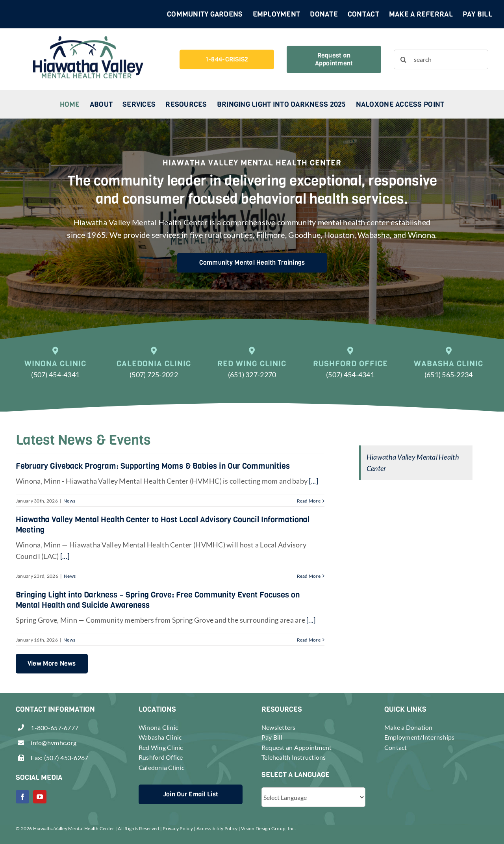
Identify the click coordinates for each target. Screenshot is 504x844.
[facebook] (22, 797)
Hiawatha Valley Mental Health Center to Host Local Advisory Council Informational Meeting (163, 525)
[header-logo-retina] (88, 40)
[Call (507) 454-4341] (56, 368)
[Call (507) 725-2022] (154, 368)
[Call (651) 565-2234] (448, 368)
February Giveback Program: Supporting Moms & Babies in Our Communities (153, 466)
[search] (441, 59)
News (69, 501)
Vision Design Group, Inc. (269, 828)
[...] (313, 481)
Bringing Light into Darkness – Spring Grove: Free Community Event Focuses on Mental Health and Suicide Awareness (158, 600)
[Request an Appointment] (334, 59)
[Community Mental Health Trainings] (252, 263)
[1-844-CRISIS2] (227, 59)
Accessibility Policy (217, 828)
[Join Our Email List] (191, 794)
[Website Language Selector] (313, 797)
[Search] (404, 59)
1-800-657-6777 (55, 728)
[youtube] (40, 797)
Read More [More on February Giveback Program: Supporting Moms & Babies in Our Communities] (309, 501)
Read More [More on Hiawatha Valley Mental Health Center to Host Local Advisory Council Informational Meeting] (309, 576)
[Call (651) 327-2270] (252, 368)
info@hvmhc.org (54, 743)
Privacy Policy (178, 828)
